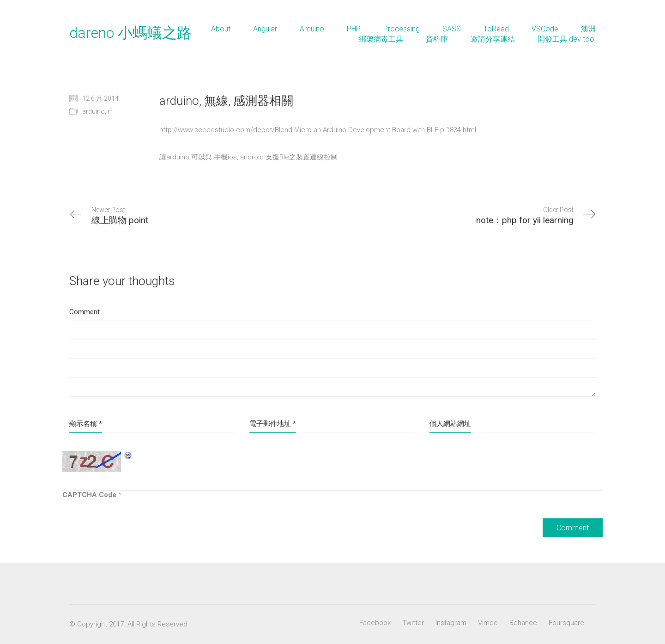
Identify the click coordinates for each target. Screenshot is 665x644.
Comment (85, 312)
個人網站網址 (450, 424)
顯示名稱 (86, 424)
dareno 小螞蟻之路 (130, 33)
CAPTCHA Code (89, 495)
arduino (94, 111)
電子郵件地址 (273, 424)
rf (110, 111)
